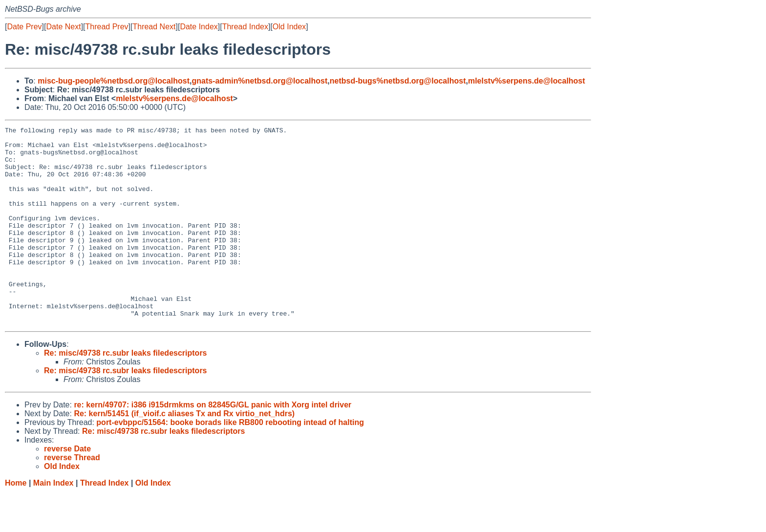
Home (16, 522)
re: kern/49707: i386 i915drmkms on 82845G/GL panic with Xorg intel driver (213, 444)
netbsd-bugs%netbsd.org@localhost (398, 81)
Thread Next (154, 27)
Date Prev (24, 27)
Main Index (53, 522)
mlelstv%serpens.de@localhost (527, 81)
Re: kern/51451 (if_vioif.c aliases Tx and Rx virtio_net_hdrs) (184, 453)
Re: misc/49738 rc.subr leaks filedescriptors (126, 393)
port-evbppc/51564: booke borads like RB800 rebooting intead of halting (230, 462)
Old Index (289, 27)
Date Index (199, 27)
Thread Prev (107, 27)
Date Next (63, 27)
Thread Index (245, 27)
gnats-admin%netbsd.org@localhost (259, 81)
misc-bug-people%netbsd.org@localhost (114, 81)
